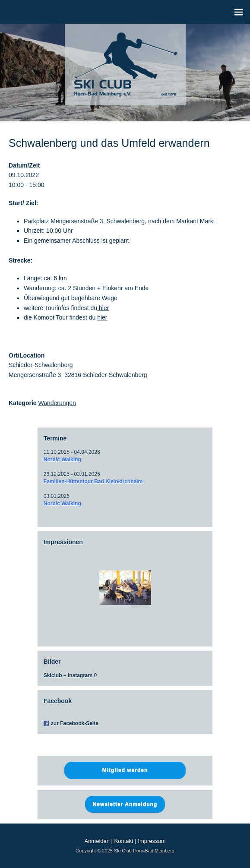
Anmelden (97, 841)
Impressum (152, 841)
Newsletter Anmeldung (125, 804)
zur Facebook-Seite (75, 723)
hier (103, 308)
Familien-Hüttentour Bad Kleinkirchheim (93, 482)
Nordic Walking (62, 459)
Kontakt (124, 841)
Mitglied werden (125, 770)
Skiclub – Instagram (68, 675)
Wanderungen (57, 403)
